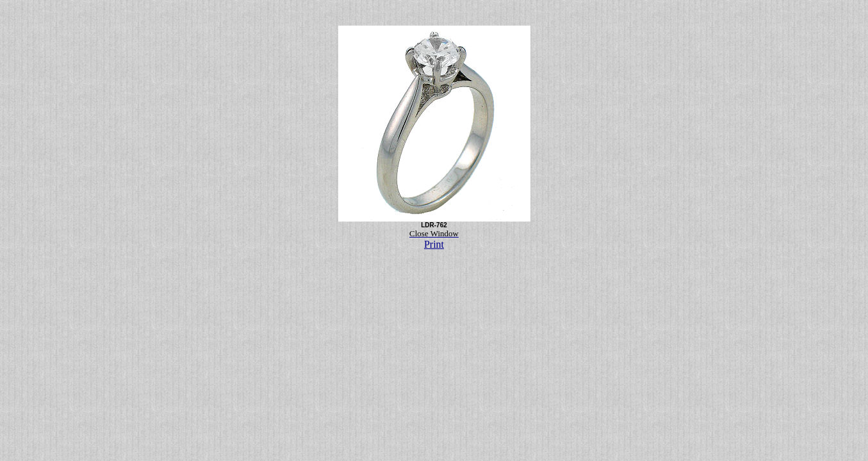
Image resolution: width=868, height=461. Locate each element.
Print (434, 244)
